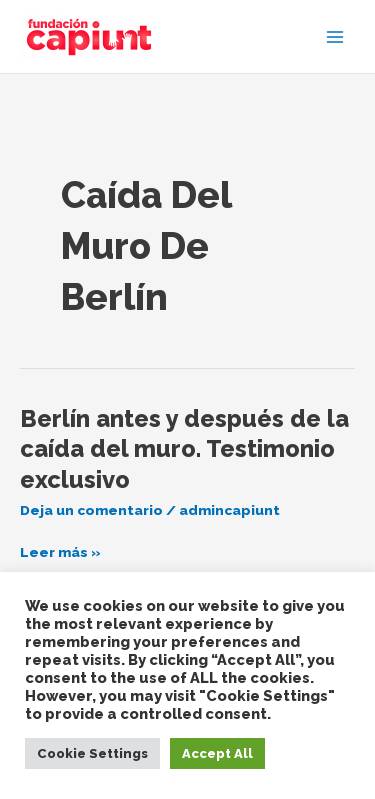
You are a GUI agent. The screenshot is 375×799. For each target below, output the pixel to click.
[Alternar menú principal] (335, 36)
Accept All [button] (217, 753)
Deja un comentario (91, 510)
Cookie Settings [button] (92, 753)
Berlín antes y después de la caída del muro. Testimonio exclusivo (184, 450)
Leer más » (60, 552)
